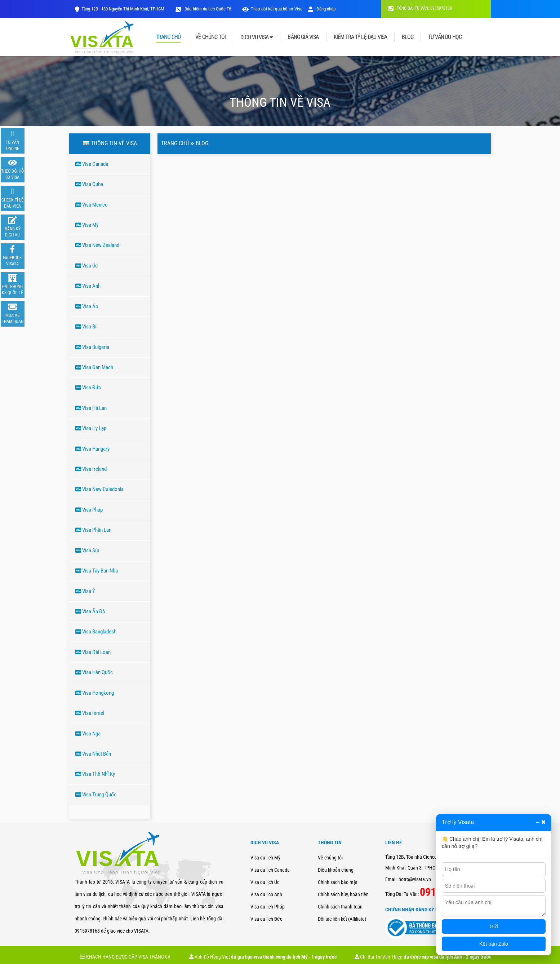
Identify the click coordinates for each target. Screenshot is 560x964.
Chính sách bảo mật (338, 882)
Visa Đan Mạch (94, 367)
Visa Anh (88, 286)
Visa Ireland (91, 469)
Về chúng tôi (330, 858)
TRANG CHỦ (168, 37)
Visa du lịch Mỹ (265, 858)
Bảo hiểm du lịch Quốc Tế (207, 9)
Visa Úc (86, 266)
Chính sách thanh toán (340, 907)
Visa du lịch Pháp (268, 907)
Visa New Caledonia (99, 489)
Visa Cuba (89, 184)
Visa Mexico (92, 205)
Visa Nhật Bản (93, 754)
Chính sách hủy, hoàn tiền (343, 894)
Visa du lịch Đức (266, 919)
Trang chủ (175, 143)
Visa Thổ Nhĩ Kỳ (95, 774)
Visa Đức (88, 388)
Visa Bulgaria (92, 347)
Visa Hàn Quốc (94, 672)
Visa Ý (85, 591)
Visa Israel (90, 713)
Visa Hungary (92, 449)
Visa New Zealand (97, 245)
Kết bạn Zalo (494, 944)
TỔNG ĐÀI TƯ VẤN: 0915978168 (420, 8)
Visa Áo (87, 306)
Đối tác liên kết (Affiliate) (342, 919)
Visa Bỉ (86, 327)
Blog (202, 143)
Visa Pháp (89, 510)
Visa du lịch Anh (266, 894)
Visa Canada (92, 164)
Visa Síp (87, 550)
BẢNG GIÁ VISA (303, 37)
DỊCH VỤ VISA (257, 37)
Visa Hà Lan (91, 408)
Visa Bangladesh (96, 632)
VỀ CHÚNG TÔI (210, 37)
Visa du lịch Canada (270, 870)
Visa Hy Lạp (91, 428)
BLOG (408, 37)
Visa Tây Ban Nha (97, 571)
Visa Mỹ (87, 225)
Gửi (494, 927)
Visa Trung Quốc (96, 795)
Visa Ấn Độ (90, 611)
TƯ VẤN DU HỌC (445, 37)
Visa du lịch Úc (265, 882)
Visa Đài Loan (93, 652)
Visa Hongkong (95, 693)
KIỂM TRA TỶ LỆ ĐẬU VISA (361, 37)
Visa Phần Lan (93, 530)
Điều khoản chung (336, 870)
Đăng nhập (322, 9)
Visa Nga (88, 734)
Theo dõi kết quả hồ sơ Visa (277, 9)
